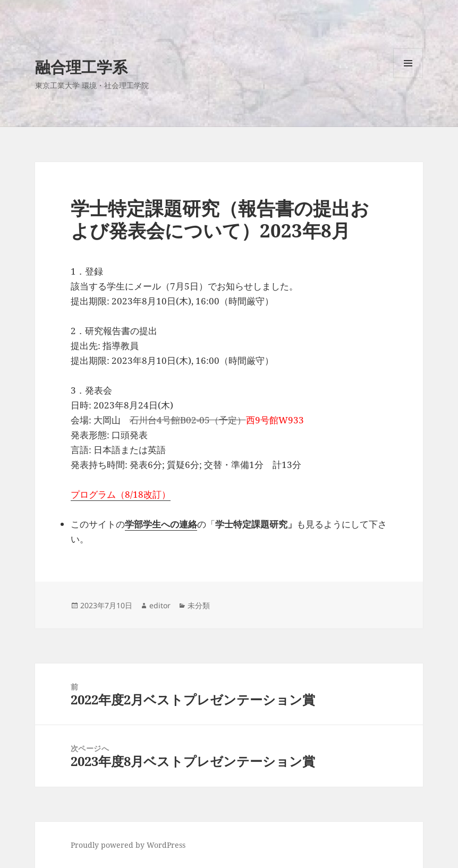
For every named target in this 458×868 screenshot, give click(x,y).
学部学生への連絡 (161, 524)
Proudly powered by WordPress (128, 845)
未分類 (199, 605)
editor (160, 605)
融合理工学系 (81, 67)
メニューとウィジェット (408, 78)
